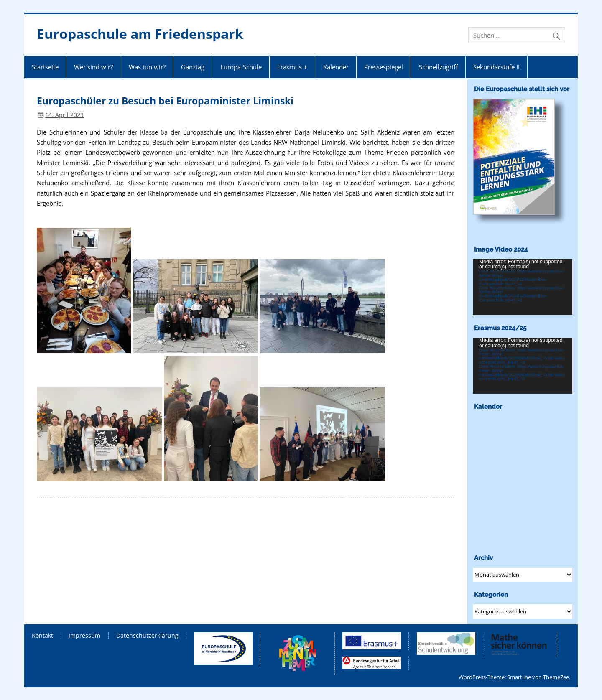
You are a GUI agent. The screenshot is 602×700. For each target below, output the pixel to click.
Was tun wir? (147, 67)
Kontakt (42, 636)
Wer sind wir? (93, 67)
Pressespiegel (384, 67)
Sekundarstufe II (496, 67)
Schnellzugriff (438, 67)
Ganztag (193, 67)
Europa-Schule (241, 67)
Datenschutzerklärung (147, 636)
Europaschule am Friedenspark (140, 34)
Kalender (336, 67)
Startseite (45, 67)
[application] (523, 287)
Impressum (84, 636)
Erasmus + (292, 67)
